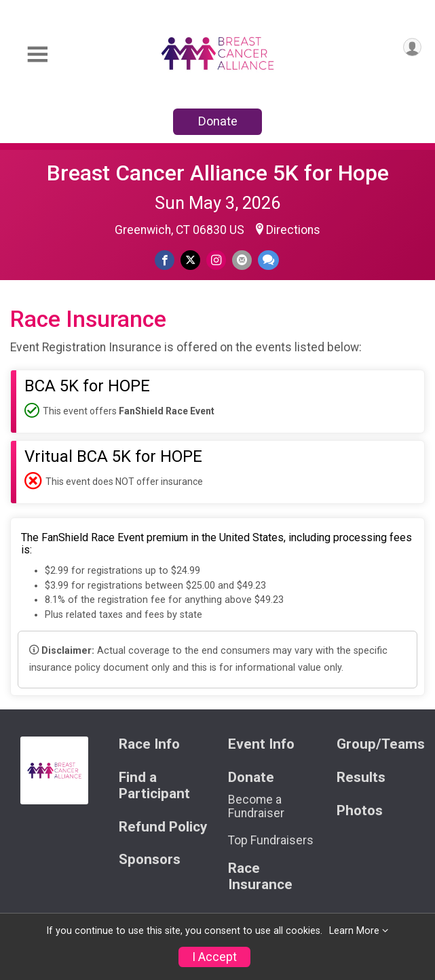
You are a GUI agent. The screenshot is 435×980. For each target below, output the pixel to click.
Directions (293, 230)
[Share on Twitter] (190, 260)
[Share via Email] (242, 260)
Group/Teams (381, 744)
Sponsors (150, 860)
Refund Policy (163, 827)
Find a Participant (154, 786)
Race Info (149, 744)
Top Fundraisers (271, 840)
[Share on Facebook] (165, 260)
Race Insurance (260, 877)
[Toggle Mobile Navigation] (37, 55)
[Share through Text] (268, 260)
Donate (218, 121)
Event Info (261, 744)
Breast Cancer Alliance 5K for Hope (218, 173)
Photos (360, 811)
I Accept (214, 957)
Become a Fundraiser (256, 806)
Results (361, 778)
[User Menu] (412, 47)
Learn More (354, 931)
